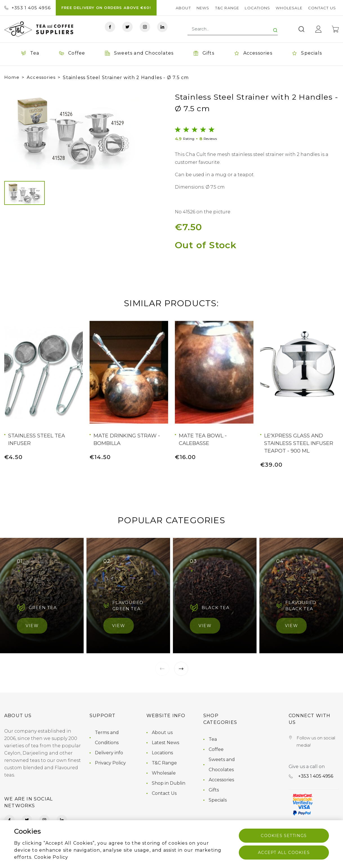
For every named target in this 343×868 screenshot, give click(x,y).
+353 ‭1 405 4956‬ (27, 8)
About (183, 8)
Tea (213, 739)
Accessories (41, 77)
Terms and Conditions (107, 738)
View (32, 626)
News (203, 8)
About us (162, 732)
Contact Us (322, 8)
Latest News (165, 743)
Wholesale (289, 8)
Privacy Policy (110, 763)
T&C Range (227, 8)
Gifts (214, 790)
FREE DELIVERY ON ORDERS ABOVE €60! (106, 8)
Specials (218, 800)
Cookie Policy (51, 857)
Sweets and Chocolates (222, 765)
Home (12, 77)
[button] (14, 131)
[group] (72, 131)
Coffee (216, 749)
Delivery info (109, 753)
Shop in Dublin (169, 783)
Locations (257, 8)
